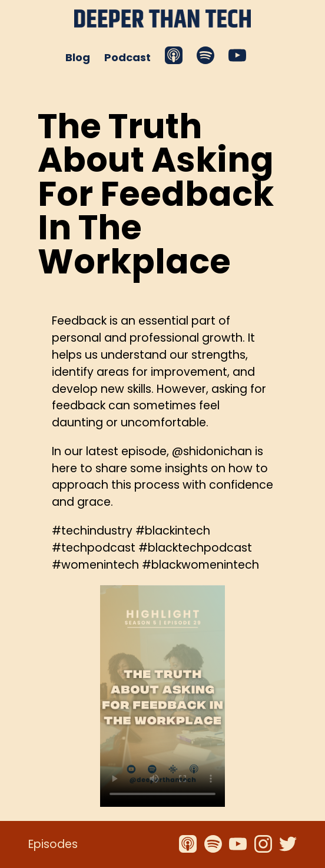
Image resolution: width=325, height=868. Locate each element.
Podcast (127, 57)
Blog (78, 57)
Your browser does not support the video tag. (162, 696)
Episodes (53, 844)
